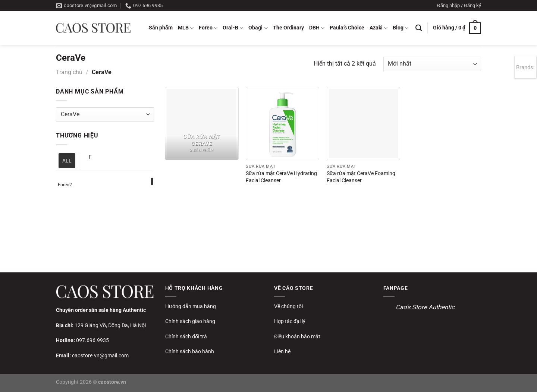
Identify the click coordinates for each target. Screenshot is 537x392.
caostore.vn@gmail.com (100, 355)
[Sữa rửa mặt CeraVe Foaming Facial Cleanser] (363, 124)
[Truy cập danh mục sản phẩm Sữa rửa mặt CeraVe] (202, 124)
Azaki (379, 28)
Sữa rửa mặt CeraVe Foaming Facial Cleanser (361, 177)
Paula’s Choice (347, 28)
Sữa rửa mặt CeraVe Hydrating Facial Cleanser (281, 177)
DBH (317, 28)
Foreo (208, 28)
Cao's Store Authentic (425, 307)
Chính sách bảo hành (190, 351)
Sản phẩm (161, 28)
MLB (186, 28)
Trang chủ (69, 72)
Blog (401, 28)
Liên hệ (282, 351)
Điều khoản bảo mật (297, 336)
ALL (67, 161)
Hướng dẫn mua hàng (191, 306)
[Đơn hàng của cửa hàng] (432, 64)
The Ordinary (288, 28)
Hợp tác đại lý (290, 321)
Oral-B (233, 28)
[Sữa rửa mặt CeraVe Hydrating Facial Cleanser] (282, 124)
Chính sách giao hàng (190, 321)
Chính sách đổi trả (186, 336)
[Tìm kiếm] (419, 28)
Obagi (258, 28)
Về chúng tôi (288, 306)
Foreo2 (65, 185)
